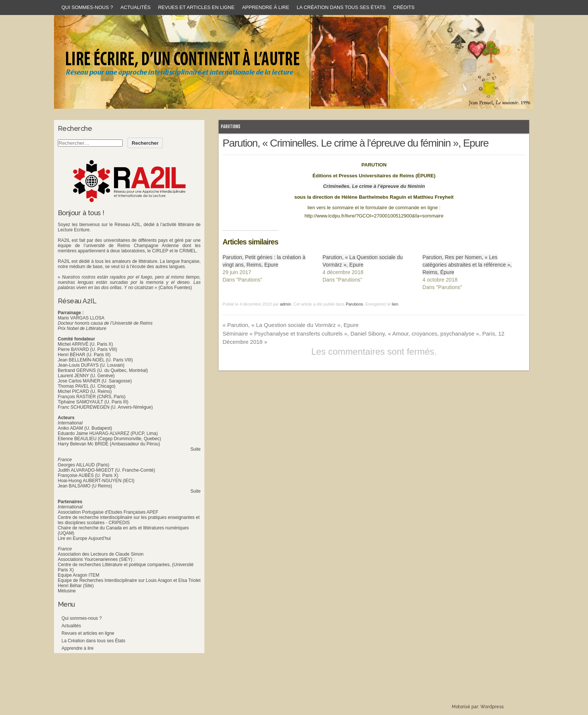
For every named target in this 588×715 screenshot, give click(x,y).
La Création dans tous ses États (341, 7)
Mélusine (67, 591)
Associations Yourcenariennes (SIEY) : (96, 559)
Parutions (231, 127)
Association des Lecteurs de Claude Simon (101, 554)
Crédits (404, 7)
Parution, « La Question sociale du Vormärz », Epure (290, 325)
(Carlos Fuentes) (175, 288)
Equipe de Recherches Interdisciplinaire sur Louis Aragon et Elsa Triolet (129, 580)
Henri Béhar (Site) (76, 586)
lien (395, 304)
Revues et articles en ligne (196, 7)
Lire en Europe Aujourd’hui (84, 538)
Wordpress (492, 707)
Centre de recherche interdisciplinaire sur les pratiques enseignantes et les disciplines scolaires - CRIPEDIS (129, 520)
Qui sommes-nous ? (87, 7)
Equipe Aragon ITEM (79, 575)
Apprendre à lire (265, 7)
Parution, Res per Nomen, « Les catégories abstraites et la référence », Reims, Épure (467, 265)
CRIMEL (188, 251)
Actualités (135, 7)
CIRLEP (160, 251)
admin (285, 304)
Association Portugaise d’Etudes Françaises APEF (108, 512)
